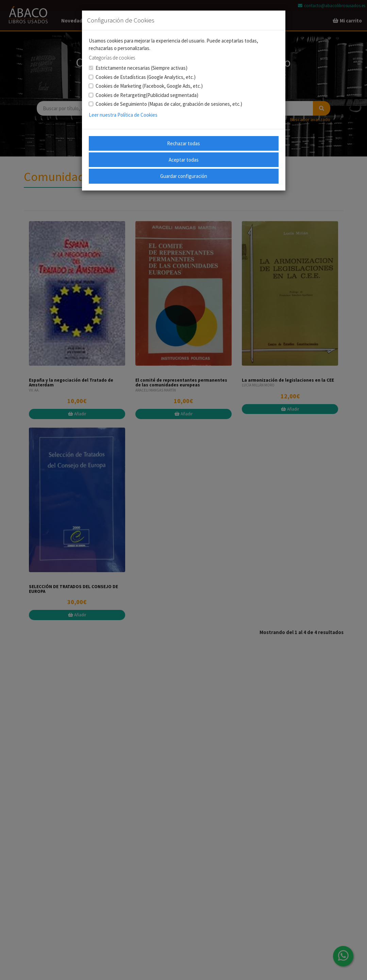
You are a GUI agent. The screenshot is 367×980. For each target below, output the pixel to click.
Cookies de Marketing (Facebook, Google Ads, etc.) (146, 86)
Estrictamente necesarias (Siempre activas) (138, 68)
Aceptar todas (184, 160)
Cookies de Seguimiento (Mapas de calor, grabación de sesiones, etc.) (165, 104)
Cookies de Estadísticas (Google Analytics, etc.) (142, 77)
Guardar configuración (184, 176)
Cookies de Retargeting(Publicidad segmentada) (144, 95)
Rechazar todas (184, 143)
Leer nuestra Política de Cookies (123, 115)
